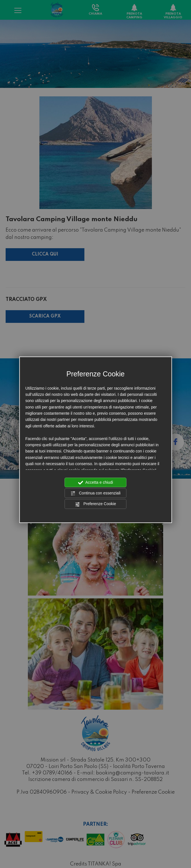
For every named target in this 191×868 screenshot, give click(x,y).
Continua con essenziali (96, 493)
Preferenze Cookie (96, 504)
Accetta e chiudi (95, 483)
